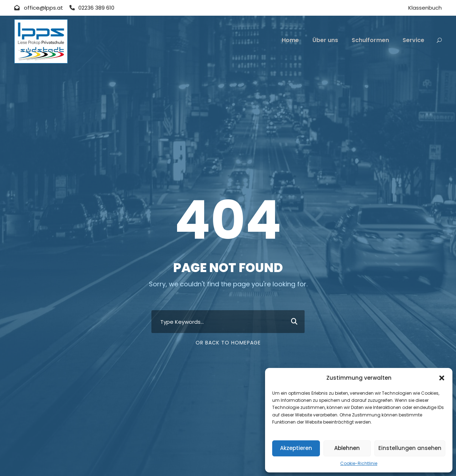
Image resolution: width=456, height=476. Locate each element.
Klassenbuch (425, 8)
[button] (442, 378)
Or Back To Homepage (228, 343)
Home (290, 40)
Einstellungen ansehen (410, 448)
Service (413, 40)
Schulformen (370, 40)
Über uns (325, 40)
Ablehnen (347, 448)
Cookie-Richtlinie (359, 463)
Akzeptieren (296, 448)
